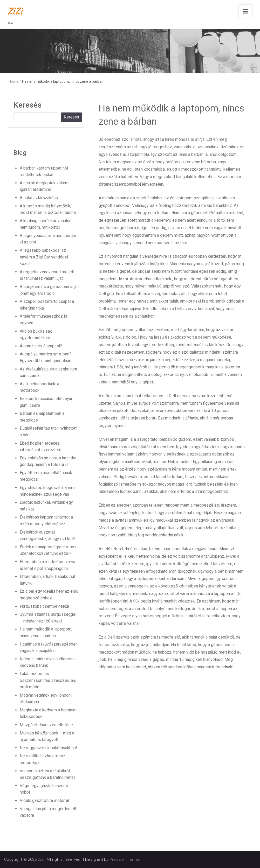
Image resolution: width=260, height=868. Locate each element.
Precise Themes (125, 860)
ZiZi (16, 11)
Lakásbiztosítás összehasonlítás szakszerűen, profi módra (48, 681)
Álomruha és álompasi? (41, 346)
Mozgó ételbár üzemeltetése (46, 725)
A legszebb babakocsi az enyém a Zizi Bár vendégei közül (44, 257)
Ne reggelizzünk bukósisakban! (48, 748)
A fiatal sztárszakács (39, 198)
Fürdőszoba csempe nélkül (44, 607)
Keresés (28, 105)
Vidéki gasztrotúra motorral (44, 801)
